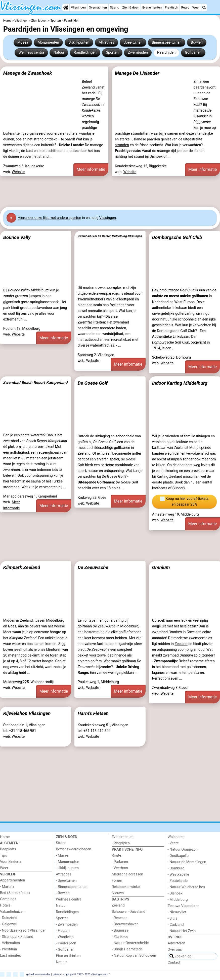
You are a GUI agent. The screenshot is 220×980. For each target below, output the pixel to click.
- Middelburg (178, 900)
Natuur (59, 53)
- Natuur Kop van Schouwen (134, 956)
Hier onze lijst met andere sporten (49, 218)
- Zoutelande (178, 881)
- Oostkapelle (178, 856)
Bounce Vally (17, 237)
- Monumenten (68, 862)
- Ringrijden (121, 843)
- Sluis (172, 918)
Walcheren (176, 837)
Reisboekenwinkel (126, 887)
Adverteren (177, 943)
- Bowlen (63, 893)
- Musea (62, 855)
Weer (196, 7)
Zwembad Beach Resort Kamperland (36, 383)
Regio (185, 7)
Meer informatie (91, 169)
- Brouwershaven (125, 924)
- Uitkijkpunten (67, 868)
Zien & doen (131, 7)
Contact (174, 963)
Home (5, 837)
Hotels (5, 905)
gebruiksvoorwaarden (38, 974)
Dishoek (156, 157)
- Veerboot (120, 868)
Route (117, 855)
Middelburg (55, 621)
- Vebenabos (10, 943)
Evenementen (152, 7)
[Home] (66, 8)
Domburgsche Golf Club (177, 237)
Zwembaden (138, 53)
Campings (8, 899)
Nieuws (118, 893)
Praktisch (171, 7)
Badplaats (8, 849)
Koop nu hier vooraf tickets (184, 502)
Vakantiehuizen (12, 912)
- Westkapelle (178, 875)
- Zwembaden (67, 924)
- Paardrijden (66, 943)
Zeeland (88, 87)
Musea (23, 43)
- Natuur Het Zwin (182, 931)
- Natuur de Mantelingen (187, 862)
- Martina (7, 887)
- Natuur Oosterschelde (130, 943)
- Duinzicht (8, 918)
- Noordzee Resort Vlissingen (23, 930)
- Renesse (120, 918)
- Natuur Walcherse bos (186, 887)
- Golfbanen (65, 950)
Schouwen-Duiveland (129, 912)
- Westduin (8, 949)
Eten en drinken (68, 956)
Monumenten (48, 43)
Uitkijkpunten (79, 43)
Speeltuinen (133, 43)
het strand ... (42, 157)
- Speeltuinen (66, 881)
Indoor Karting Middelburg (180, 383)
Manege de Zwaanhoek (28, 73)
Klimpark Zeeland (22, 567)
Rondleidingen (85, 53)
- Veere (173, 843)
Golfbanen (193, 53)
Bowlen (197, 43)
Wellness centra (31, 53)
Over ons (175, 950)
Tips (4, 855)
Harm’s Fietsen (93, 713)
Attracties (106, 43)
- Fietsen (63, 931)
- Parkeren (120, 862)
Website (18, 172)
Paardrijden (166, 53)
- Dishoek (175, 893)
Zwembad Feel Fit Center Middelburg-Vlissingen (110, 236)
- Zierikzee (120, 937)
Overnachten (98, 7)
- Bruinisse (120, 930)
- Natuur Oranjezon (183, 849)
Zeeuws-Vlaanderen (184, 906)
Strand (115, 7)
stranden (122, 145)
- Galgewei (8, 924)
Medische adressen (128, 874)
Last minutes (10, 956)
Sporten (112, 53)
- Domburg (176, 868)
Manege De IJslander (137, 73)
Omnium (161, 567)
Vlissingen (78, 7)
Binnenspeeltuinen (167, 43)
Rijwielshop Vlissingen (27, 713)
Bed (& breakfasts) (15, 893)
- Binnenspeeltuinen (72, 887)
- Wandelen (65, 937)
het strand (35, 139)
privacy (57, 974)
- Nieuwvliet (177, 912)
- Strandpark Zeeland (17, 937)
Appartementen (12, 880)
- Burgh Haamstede (127, 949)
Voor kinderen (11, 862)
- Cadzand (176, 925)
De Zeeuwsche (93, 567)
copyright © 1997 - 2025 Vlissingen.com (86, 974)
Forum (117, 881)
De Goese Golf (93, 383)
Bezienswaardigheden (73, 849)
